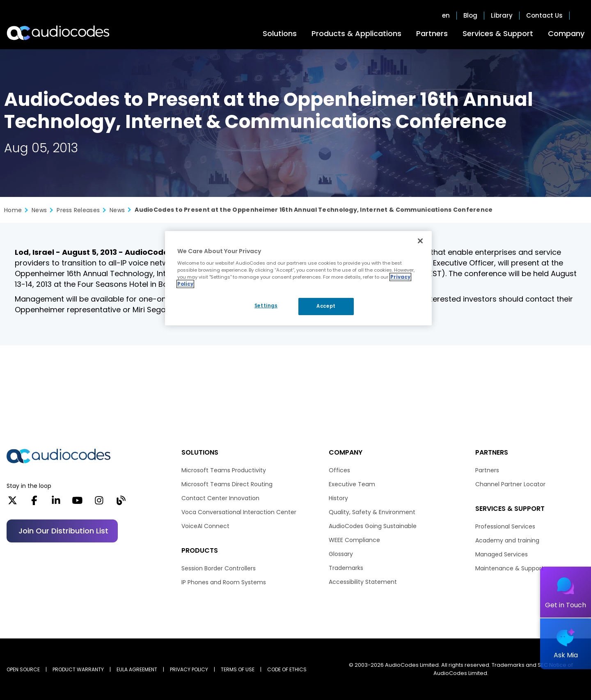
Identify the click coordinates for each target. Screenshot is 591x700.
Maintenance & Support (510, 568)
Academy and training (507, 540)
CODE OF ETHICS (287, 669)
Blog (470, 16)
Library (502, 16)
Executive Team (352, 484)
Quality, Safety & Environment (372, 512)
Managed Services (502, 554)
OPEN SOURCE (23, 669)
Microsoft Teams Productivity (224, 470)
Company (566, 33)
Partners (432, 33)
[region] (298, 278)
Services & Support (498, 33)
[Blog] (121, 503)
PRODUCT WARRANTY (78, 669)
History (338, 498)
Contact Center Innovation (220, 498)
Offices (339, 470)
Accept (326, 306)
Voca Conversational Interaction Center (239, 512)
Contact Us (544, 16)
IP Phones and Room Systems (224, 582)
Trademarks (346, 568)
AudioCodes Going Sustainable (373, 526)
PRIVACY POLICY (189, 669)
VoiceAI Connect (205, 526)
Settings (266, 306)
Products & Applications (356, 33)
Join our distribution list (63, 531)
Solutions (280, 33)
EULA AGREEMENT (137, 669)
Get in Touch (566, 605)
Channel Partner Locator (510, 484)
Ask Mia (566, 655)
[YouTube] (77, 503)
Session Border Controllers (219, 568)
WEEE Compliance (354, 540)
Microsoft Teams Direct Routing (227, 484)
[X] (13, 503)
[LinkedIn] (56, 503)
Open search (580, 16)
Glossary (341, 554)
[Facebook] (34, 503)
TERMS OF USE (238, 669)
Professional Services (505, 526)
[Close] (420, 241)
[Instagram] (99, 503)
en (446, 16)
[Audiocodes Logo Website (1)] (58, 33)
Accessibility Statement (363, 582)
